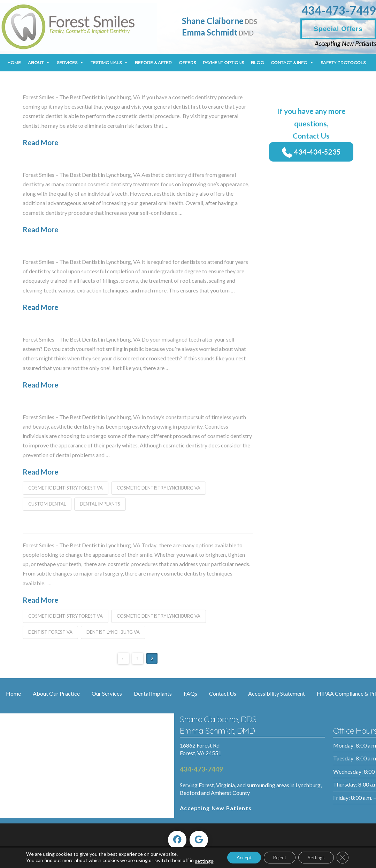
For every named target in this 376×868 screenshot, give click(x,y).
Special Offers (338, 29)
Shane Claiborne (220, 21)
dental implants (100, 504)
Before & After (153, 62)
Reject (275, 855)
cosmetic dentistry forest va (66, 488)
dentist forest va (50, 632)
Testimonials (109, 63)
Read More (40, 142)
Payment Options (223, 62)
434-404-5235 (311, 151)
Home (14, 62)
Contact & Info (292, 63)
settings (34, 861)
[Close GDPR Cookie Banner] (344, 855)
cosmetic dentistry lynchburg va (159, 488)
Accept (236, 855)
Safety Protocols (343, 62)
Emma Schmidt (218, 32)
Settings (315, 855)
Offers (187, 62)
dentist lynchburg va (113, 632)
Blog (257, 62)
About (39, 63)
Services (70, 63)
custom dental (47, 504)
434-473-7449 (339, 10)
